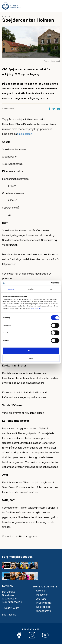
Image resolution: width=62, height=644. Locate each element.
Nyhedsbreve (44, 611)
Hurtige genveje (45, 587)
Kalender (41, 591)
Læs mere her (36, 308)
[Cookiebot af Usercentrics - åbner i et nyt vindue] (46, 283)
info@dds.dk (9, 615)
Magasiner (42, 595)
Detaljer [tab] (31, 289)
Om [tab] (51, 289)
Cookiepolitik (43, 607)
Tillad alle (31, 351)
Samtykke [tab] (11, 289)
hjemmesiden (25, 134)
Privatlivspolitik (44, 603)
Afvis (31, 359)
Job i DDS (41, 599)
